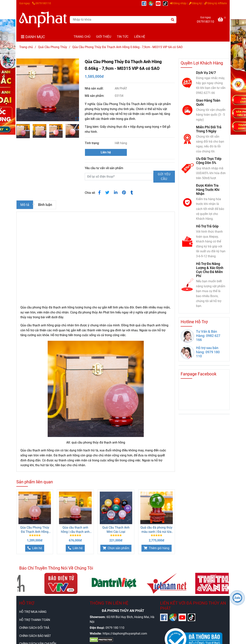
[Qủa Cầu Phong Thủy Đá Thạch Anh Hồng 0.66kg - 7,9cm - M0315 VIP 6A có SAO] (43, 20)
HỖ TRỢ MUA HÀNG (33, 612)
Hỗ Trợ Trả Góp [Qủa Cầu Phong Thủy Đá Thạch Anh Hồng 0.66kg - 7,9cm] (207, 226)
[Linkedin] (116, 193)
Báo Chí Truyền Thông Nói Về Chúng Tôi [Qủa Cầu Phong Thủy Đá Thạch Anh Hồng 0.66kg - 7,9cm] (56, 568)
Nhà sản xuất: (95, 88)
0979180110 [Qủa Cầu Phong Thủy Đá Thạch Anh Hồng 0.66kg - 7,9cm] (42, 3)
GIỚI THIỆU (104, 37)
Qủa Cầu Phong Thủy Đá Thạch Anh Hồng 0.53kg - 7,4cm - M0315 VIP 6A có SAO (35, 530)
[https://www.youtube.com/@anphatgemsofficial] (159, 3)
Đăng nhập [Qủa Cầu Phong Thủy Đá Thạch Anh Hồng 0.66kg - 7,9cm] (178, 3)
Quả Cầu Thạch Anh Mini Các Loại (116, 530)
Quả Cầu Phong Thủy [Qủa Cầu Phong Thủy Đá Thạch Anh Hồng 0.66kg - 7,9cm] (53, 47)
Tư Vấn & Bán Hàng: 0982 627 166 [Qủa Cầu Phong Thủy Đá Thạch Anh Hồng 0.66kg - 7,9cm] (208, 335)
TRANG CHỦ (82, 37)
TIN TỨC (123, 37)
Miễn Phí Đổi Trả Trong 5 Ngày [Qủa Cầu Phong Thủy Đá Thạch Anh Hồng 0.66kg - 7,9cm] (209, 129)
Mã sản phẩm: (95, 96)
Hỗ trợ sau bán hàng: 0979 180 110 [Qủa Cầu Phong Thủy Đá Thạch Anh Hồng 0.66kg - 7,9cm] (208, 352)
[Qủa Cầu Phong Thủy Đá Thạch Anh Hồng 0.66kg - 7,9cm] (222, 20)
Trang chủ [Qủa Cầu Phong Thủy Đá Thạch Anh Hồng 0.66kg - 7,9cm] (26, 47)
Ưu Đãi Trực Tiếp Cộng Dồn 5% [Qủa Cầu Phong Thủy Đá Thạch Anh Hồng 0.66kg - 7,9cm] (209, 161)
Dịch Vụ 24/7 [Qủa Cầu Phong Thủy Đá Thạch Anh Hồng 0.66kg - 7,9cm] (206, 73)
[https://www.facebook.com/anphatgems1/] (145, 3)
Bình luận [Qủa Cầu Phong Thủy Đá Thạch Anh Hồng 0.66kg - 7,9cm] (45, 205)
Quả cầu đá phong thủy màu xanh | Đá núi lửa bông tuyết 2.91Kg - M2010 (156, 530)
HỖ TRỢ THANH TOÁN (35, 620)
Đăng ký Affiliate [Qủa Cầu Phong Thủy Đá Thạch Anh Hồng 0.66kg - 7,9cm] (216, 3)
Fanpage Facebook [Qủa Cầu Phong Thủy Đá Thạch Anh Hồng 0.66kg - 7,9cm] (199, 374)
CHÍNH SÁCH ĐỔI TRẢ (34, 628)
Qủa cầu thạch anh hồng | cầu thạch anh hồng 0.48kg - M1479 (75, 530)
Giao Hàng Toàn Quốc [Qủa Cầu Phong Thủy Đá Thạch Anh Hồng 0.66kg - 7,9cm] (208, 102)
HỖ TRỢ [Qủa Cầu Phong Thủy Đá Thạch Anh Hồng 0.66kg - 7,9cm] (27, 603)
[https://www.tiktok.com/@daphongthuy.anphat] (166, 3)
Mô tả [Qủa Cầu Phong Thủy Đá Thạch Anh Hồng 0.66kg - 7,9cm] (25, 205)
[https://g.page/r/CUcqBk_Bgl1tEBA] (152, 3)
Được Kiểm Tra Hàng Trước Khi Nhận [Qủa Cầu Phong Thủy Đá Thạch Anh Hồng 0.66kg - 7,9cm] (208, 189)
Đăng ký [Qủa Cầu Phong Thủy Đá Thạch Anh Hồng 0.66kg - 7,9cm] (195, 3)
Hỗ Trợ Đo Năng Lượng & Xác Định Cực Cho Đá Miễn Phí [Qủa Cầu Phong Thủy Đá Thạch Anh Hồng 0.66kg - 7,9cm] (210, 270)
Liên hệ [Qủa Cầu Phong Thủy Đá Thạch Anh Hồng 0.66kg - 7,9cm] (106, 152)
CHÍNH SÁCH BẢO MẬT (35, 636)
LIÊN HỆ (140, 37)
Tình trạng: (93, 143)
